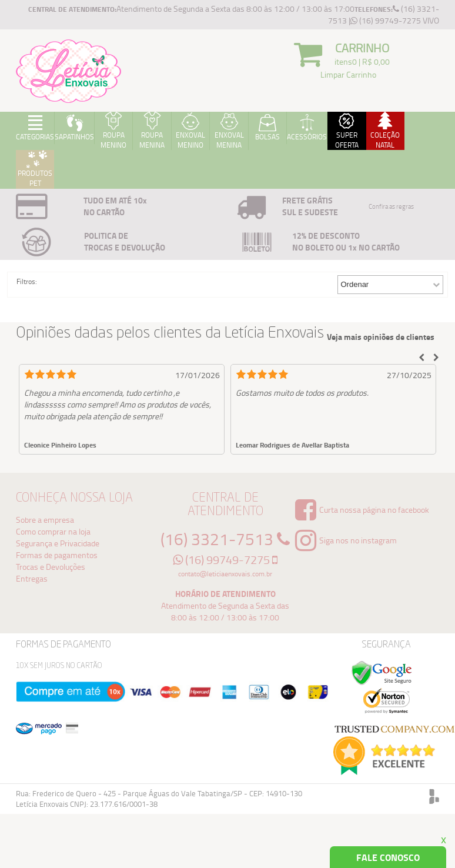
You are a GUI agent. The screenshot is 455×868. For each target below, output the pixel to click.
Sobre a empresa (45, 520)
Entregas (32, 578)
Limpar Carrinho (348, 74)
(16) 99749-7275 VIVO (395, 20)
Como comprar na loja (53, 531)
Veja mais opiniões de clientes (381, 337)
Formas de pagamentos (57, 555)
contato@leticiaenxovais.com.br (225, 574)
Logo (69, 71)
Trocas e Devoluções (51, 567)
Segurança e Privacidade (58, 543)
